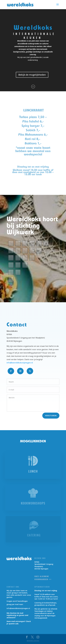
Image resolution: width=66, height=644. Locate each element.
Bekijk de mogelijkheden (32, 75)
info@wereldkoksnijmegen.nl (20, 363)
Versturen (51, 416)
